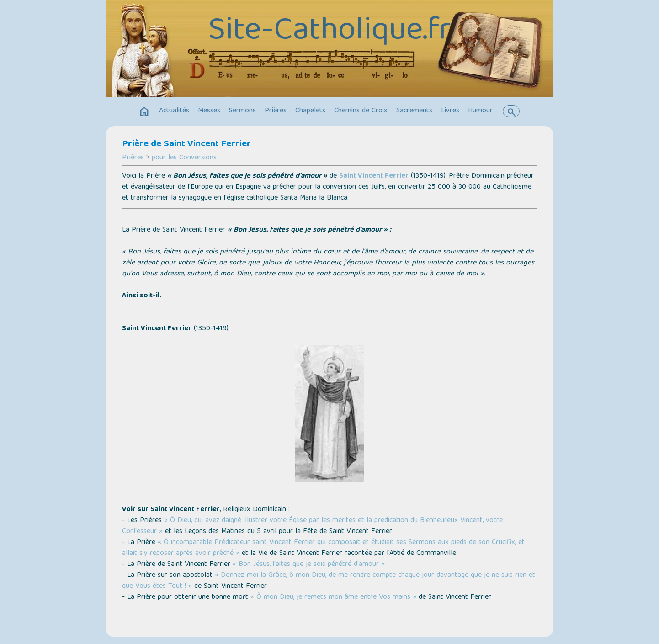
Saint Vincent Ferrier (374, 176)
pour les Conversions (184, 158)
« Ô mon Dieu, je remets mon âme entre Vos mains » (333, 597)
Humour (480, 111)
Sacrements (414, 111)
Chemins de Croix (361, 111)
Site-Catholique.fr (330, 32)
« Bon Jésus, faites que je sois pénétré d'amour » (309, 565)
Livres (450, 111)
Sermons (242, 111)
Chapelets (310, 111)
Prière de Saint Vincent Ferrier (186, 144)
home (144, 112)
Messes (209, 111)
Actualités (174, 111)
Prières (276, 111)
